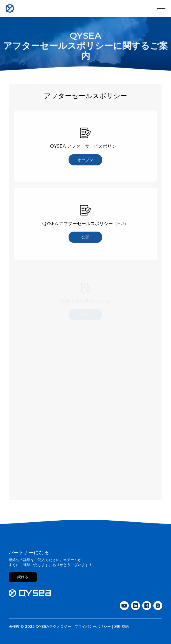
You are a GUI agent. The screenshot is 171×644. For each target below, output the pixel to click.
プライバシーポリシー (93, 626)
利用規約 (121, 626)
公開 (85, 237)
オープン (85, 160)
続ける (23, 577)
